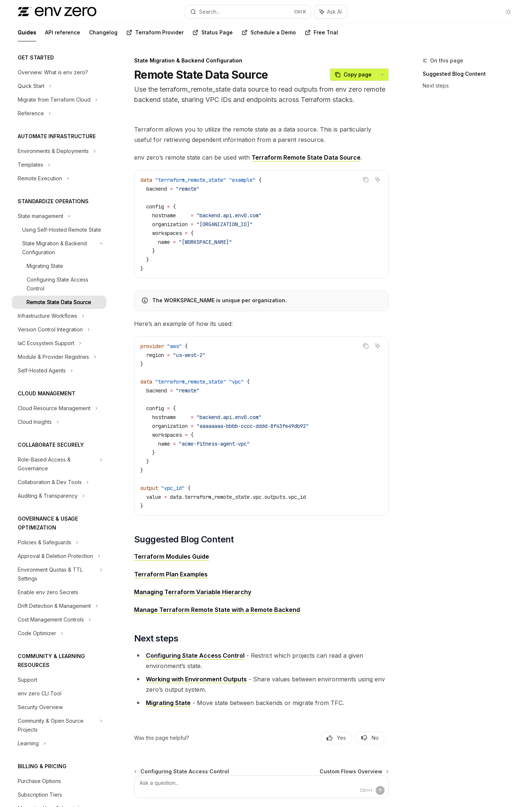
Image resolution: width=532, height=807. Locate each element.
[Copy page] (353, 75)
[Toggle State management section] (59, 216)
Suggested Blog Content (454, 74)
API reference (63, 35)
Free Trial (321, 35)
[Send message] (380, 790)
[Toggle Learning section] (59, 743)
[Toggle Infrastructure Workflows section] (59, 316)
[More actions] (382, 75)
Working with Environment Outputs (196, 679)
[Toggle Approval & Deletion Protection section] (59, 556)
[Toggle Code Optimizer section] (59, 633)
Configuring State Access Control (195, 656)
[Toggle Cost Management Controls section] (59, 620)
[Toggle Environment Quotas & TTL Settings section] (59, 574)
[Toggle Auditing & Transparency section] (59, 496)
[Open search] (248, 12)
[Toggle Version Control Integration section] (59, 330)
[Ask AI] (378, 180)
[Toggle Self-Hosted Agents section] (59, 371)
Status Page (213, 35)
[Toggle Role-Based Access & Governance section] (59, 464)
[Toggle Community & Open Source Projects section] (59, 725)
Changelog (103, 35)
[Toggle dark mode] (508, 12)
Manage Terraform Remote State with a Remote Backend (217, 610)
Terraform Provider (155, 35)
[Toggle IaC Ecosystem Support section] (59, 343)
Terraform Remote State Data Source (306, 157)
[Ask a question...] (261, 787)
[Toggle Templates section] (59, 165)
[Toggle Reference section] (59, 113)
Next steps (436, 86)
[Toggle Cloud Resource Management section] (59, 408)
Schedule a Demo (269, 35)
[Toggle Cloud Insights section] (59, 422)
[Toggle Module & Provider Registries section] (59, 357)
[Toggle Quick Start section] (59, 86)
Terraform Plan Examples (171, 574)
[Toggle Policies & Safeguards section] (59, 542)
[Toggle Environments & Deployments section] (59, 151)
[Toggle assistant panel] (331, 12)
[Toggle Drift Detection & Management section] (59, 606)
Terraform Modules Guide (172, 556)
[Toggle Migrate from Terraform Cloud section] (59, 100)
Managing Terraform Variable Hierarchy (193, 592)
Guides (27, 35)
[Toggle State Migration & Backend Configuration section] (59, 248)
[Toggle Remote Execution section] (59, 178)
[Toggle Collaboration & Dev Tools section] (59, 482)
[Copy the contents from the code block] (366, 180)
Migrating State (168, 703)
